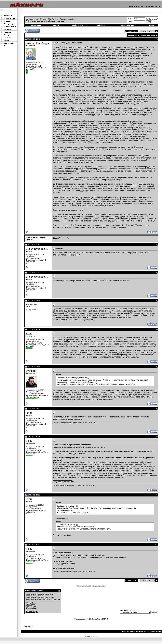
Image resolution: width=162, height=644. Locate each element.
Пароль (131, 22)
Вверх (159, 632)
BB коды (29, 603)
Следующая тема (99, 586)
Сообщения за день (128, 25)
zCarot (95, 636)
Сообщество (78, 25)
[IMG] (28, 606)
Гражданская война (67, 19)
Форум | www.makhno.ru (37, 19)
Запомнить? (152, 19)
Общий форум (53, 19)
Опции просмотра (148, 35)
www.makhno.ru (142, 632)
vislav (29, 333)
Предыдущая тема (84, 586)
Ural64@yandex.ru (37, 249)
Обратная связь (129, 632)
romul (55, 238)
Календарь (101, 25)
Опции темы (132, 35)
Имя (129, 19)
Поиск (152, 25)
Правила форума (32, 612)
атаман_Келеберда (38, 43)
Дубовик (31, 371)
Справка (56, 25)
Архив (152, 632)
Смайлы (29, 605)
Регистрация (36, 25)
